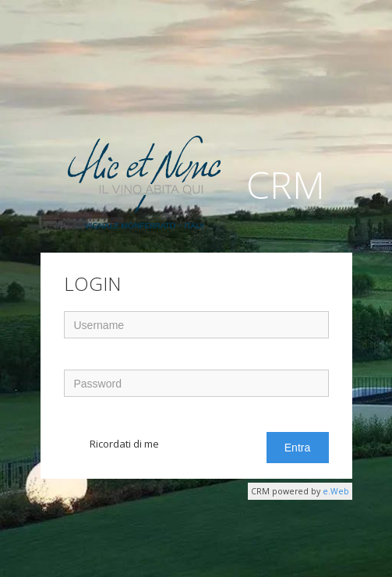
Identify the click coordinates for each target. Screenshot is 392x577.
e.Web (336, 491)
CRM (196, 188)
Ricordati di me (124, 444)
